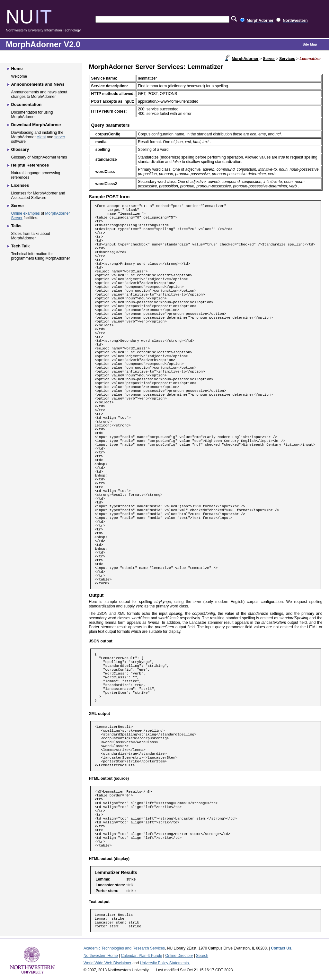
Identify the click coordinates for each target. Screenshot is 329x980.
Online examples (25, 213)
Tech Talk (20, 246)
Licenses (20, 185)
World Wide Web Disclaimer (107, 963)
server (60, 137)
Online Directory (179, 956)
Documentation (26, 104)
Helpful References (30, 165)
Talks (16, 226)
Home (17, 69)
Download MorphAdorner (36, 125)
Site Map (310, 44)
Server (269, 59)
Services (287, 59)
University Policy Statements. (165, 963)
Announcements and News (38, 84)
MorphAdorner (245, 59)
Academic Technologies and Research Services (124, 948)
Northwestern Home (101, 956)
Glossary (20, 149)
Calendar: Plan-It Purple (141, 956)
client (41, 137)
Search (202, 956)
